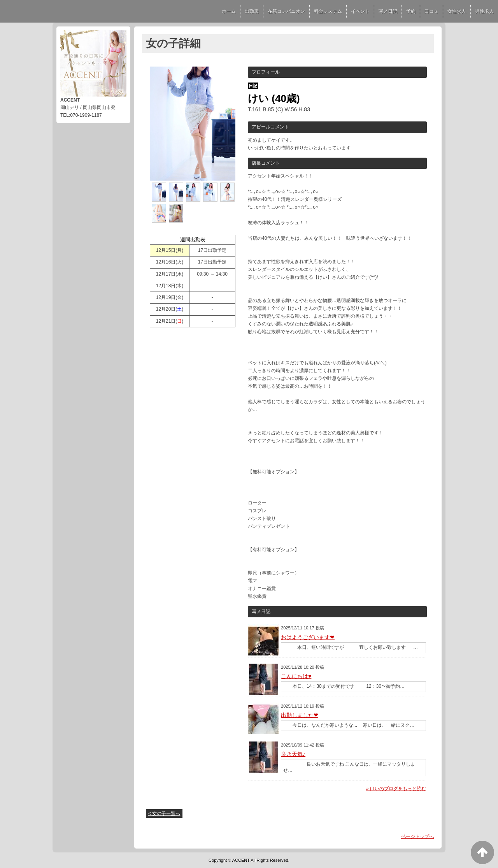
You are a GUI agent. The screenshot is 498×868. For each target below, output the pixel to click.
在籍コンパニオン (286, 11)
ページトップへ (417, 836)
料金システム (328, 11)
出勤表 (252, 11)
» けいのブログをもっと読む (396, 789)
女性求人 (457, 11)
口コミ (431, 11)
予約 (411, 11)
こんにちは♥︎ (296, 676)
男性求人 (484, 11)
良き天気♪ (293, 754)
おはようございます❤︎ (308, 637)
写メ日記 (388, 11)
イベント (360, 11)
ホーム (229, 11)
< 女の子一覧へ (164, 814)
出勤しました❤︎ (300, 715)
